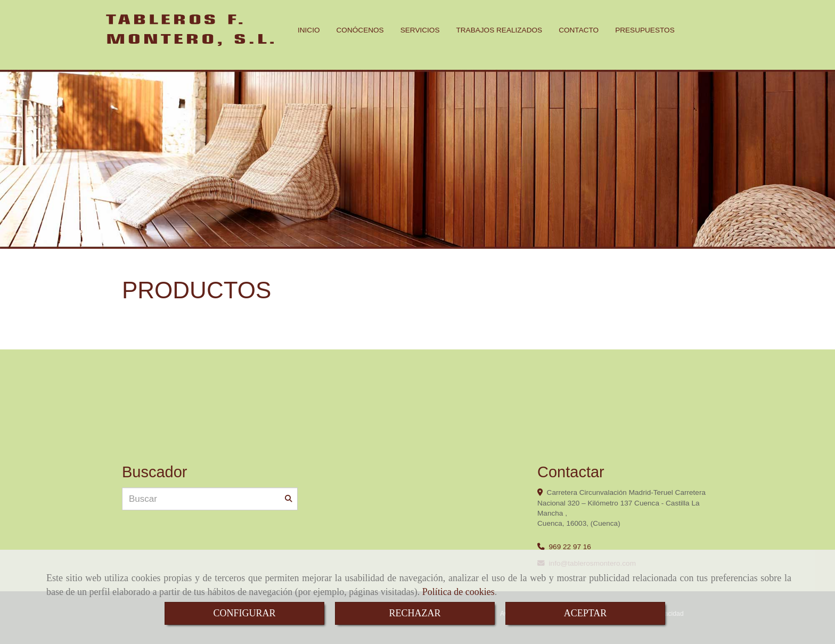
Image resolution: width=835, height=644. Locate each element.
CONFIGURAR (244, 613)
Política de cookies (459, 592)
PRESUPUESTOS (645, 30)
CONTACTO (579, 30)
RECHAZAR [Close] (415, 613)
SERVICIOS (420, 30)
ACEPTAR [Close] (586, 613)
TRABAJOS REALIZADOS (499, 30)
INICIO (309, 30)
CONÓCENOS (360, 30)
